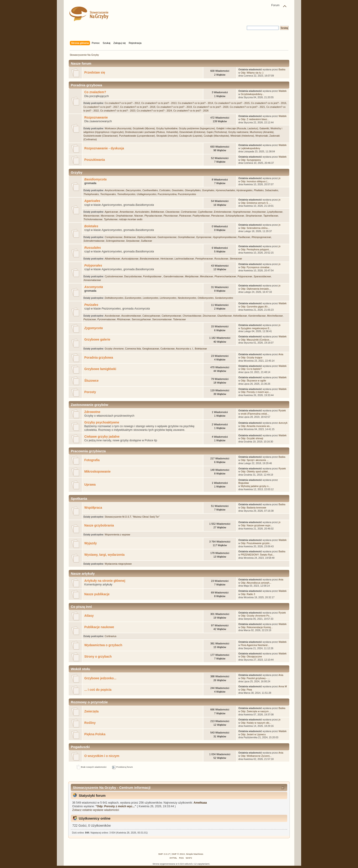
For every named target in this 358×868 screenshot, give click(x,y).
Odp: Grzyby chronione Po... (256, 616)
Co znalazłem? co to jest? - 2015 (232, 103)
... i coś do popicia (98, 690)
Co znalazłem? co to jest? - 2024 (154, 111)
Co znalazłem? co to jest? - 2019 (174, 107)
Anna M (283, 686)
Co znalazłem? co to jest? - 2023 (118, 111)
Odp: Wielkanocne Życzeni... (256, 756)
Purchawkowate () (137, 136)
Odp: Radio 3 (248, 594)
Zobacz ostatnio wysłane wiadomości (96, 810)
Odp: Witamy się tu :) (252, 73)
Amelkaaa (200, 803)
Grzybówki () (144, 128)
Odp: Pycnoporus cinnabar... (256, 267)
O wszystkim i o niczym (102, 756)
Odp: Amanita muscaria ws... (256, 426)
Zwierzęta (91, 711)
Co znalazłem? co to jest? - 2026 (191, 111)
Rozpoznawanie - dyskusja (104, 148)
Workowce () (118, 128)
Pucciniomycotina (167, 194)
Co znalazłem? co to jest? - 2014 (195, 103)
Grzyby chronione (114, 349)
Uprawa (90, 485)
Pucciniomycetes (187, 194)
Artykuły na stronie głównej (105, 581)
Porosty (90, 392)
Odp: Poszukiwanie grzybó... (256, 543)
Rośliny (90, 723)
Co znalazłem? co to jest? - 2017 (101, 107)
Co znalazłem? (95, 92)
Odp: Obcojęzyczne (251, 656)
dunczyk (283, 423)
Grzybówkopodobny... (253, 94)
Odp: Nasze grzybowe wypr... (257, 525)
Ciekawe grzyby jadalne (102, 437)
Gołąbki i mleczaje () (237, 128)
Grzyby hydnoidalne (167, 128)
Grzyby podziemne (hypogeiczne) (197, 128)
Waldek (283, 91)
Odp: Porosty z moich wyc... (256, 392)
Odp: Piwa (246, 690)
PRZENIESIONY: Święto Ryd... (258, 555)
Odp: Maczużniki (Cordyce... (256, 340)
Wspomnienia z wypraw (117, 535)
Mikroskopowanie (97, 472)
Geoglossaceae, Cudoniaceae (158, 349)
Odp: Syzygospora (251, 160)
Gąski (217, 132)
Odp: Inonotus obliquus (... (255, 181)
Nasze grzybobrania (99, 525)
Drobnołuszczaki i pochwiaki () (152, 132)
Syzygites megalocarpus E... (256, 328)
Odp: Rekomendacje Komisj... (257, 627)
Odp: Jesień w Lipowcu (253, 734)
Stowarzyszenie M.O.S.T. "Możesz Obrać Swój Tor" (132, 517)
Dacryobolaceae (133, 276)
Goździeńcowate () (101, 136)
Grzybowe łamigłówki (100, 369)
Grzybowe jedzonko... (100, 678)
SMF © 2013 (178, 854)
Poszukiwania (95, 160)
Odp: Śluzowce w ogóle (254, 381)
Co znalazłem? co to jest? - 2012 (122, 103)
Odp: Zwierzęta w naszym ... (256, 711)
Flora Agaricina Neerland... (255, 645)
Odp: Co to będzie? (251, 369)
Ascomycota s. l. (185, 349)
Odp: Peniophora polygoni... (256, 249)
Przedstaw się (95, 73)
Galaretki (264, 128)
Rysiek (282, 410)
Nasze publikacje (97, 594)
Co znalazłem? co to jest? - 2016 (268, 103)
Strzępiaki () (167, 136)
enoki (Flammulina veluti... (255, 414)
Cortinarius (111, 636)
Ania (281, 354)
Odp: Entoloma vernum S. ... (256, 203)
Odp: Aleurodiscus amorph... (256, 583)
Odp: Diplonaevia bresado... (256, 289)
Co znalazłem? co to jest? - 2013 (159, 103)
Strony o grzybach (98, 657)
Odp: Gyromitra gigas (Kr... (255, 307)
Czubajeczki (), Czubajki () (204, 136)
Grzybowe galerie (97, 340)
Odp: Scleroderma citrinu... (255, 228)
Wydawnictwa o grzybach (103, 645)
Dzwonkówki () (192, 132)
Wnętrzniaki (262, 136)
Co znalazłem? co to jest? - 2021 (247, 107)
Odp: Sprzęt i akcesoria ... (255, 460)
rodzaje (131, 219)
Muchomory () (262, 132)
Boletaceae (201, 349)
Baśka (282, 69)
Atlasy (89, 616)
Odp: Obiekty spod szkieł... (255, 471)
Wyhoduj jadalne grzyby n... (256, 486)
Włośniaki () (242, 136)
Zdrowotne (92, 412)
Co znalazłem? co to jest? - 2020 (211, 107)
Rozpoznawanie (96, 118)
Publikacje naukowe (99, 627)
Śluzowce (91, 381)
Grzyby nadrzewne (238, 132)
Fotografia (92, 460)
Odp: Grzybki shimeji (252, 438)
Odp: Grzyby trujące (252, 357)
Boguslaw (244, 483)
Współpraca (93, 508)
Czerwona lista (133, 349)
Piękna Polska (95, 734)
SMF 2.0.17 (164, 854)
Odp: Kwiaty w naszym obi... (256, 723)
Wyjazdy (91, 543)
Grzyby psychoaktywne (102, 422)
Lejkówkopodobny (251, 148)
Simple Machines (195, 854)
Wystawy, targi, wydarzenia (104, 555)
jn (279, 178)
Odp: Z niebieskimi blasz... (255, 119)
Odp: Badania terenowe (254, 508)
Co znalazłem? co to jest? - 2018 (138, 107)
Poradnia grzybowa (99, 358)
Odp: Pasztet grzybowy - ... (255, 678)
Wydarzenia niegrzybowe (118, 564)
